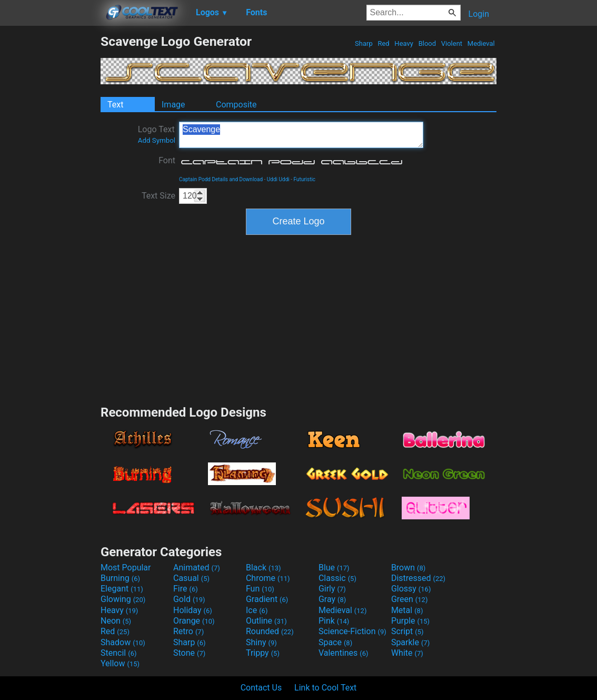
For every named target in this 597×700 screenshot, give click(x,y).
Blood (427, 43)
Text (115, 105)
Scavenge (301, 135)
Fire (186, 589)
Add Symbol (157, 140)
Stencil (118, 653)
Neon (116, 621)
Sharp (364, 43)
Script (407, 631)
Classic (337, 578)
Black (263, 568)
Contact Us (261, 688)
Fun (260, 589)
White (407, 653)
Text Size (158, 196)
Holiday (193, 610)
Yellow (120, 663)
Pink (334, 621)
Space (335, 642)
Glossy (411, 589)
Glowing (123, 599)
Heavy (404, 43)
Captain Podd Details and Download (221, 179)
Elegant (122, 589)
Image (173, 105)
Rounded (270, 631)
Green (410, 599)
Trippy (263, 653)
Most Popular (126, 568)
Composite (236, 105)
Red (384, 43)
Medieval (481, 43)
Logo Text (157, 134)
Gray (332, 599)
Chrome (268, 578)
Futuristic (304, 179)
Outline (266, 621)
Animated (197, 568)
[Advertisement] (50, 192)
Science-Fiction (352, 631)
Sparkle (410, 642)
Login (479, 14)
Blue (334, 568)
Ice (257, 610)
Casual (191, 578)
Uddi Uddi (278, 179)
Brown (408, 568)
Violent (452, 43)
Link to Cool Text (325, 688)
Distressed (418, 578)
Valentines (344, 653)
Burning (120, 578)
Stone (189, 653)
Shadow (123, 642)
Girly (332, 589)
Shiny (261, 642)
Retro (188, 631)
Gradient (267, 599)
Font (167, 160)
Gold (189, 599)
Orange (194, 621)
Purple (410, 621)
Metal (407, 610)
